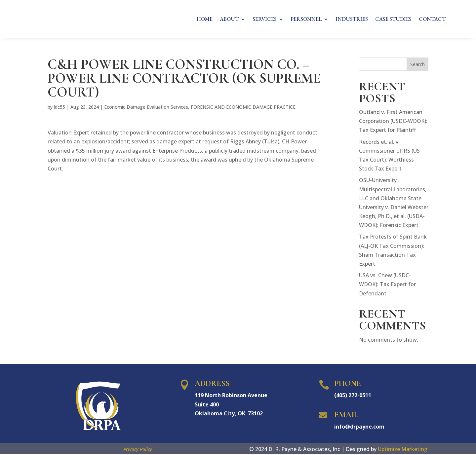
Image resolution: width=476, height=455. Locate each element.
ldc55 (59, 108)
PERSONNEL (306, 20)
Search (417, 66)
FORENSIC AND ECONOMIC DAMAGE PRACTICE (243, 108)
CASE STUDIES (393, 20)
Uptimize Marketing (403, 450)
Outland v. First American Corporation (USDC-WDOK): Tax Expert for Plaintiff (393, 122)
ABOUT (229, 20)
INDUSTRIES (352, 20)
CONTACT (432, 20)
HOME (205, 20)
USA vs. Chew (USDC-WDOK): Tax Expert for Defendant (387, 285)
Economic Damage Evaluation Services (146, 108)
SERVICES (265, 20)
